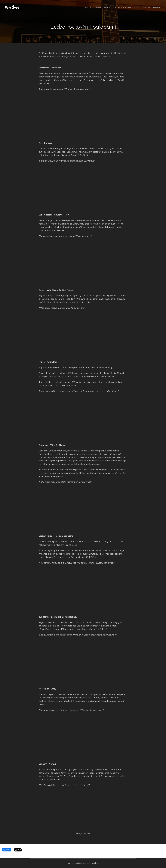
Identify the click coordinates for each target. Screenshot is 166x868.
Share (7, 850)
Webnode (86, 863)
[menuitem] (87, 8)
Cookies (95, 863)
